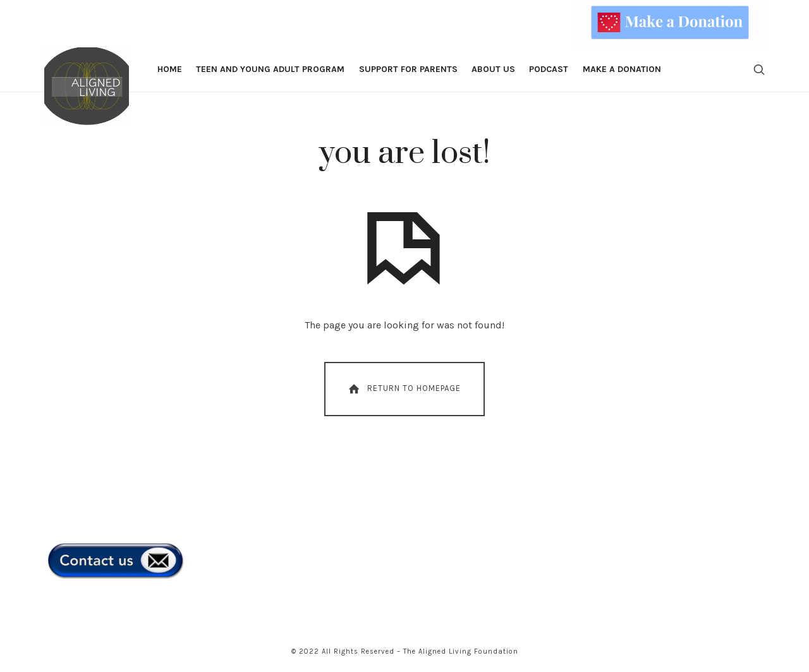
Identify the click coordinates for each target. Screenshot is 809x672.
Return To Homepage (404, 389)
